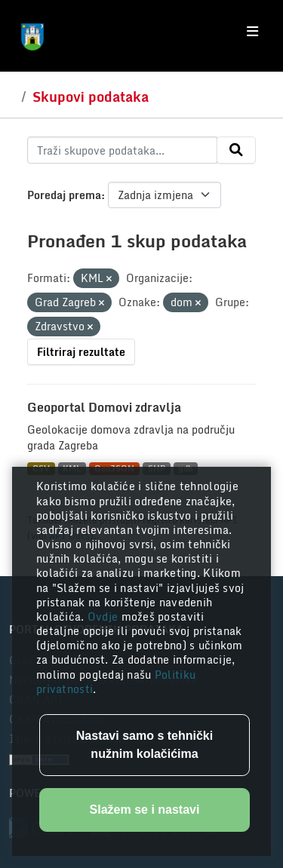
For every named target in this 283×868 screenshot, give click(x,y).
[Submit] (236, 150)
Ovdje (105, 616)
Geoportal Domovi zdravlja (104, 407)
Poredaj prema (64, 195)
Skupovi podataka (91, 97)
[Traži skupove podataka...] (122, 150)
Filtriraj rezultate (81, 352)
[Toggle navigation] (252, 32)
